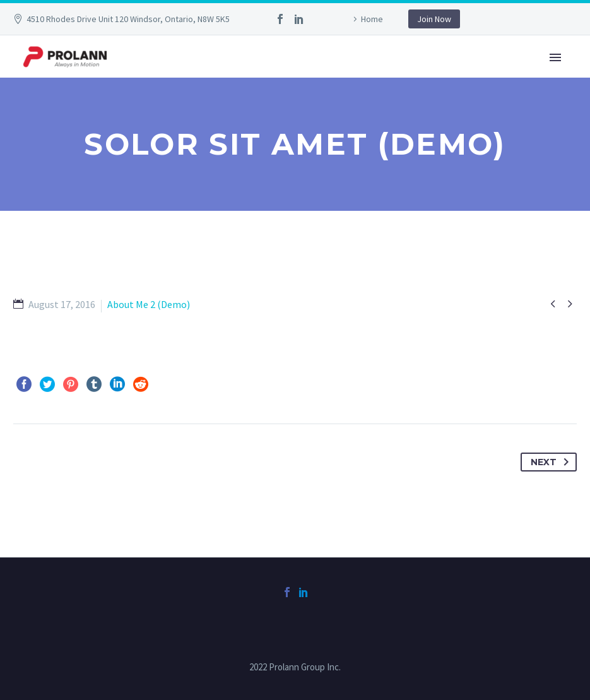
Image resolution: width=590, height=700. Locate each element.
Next (552, 462)
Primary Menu (555, 57)
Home (372, 19)
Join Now (434, 19)
